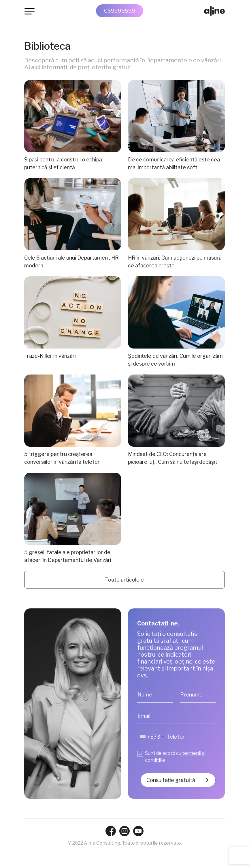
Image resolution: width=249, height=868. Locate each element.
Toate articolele (124, 580)
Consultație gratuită (171, 780)
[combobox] (151, 737)
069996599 (120, 11)
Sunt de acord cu (175, 757)
